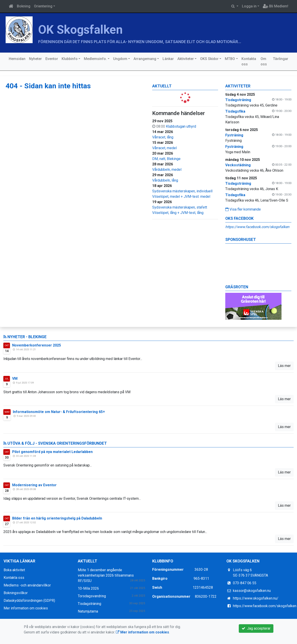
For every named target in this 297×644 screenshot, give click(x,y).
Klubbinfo (70, 59)
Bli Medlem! (276, 6)
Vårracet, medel (164, 148)
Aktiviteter (186, 59)
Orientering (43, 6)
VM (15, 379)
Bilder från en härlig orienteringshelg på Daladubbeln (57, 518)
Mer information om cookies (26, 608)
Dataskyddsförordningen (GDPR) (29, 601)
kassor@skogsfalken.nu (252, 591)
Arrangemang (145, 59)
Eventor (52, 59)
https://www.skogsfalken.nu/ (256, 598)
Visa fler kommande (243, 209)
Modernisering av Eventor (34, 485)
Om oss (264, 61)
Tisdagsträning (89, 604)
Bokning (24, 6)
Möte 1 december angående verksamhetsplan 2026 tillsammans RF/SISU (106, 575)
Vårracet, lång (163, 137)
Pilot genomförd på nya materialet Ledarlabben (52, 452)
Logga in (249, 6)
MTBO (230, 59)
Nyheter (35, 59)
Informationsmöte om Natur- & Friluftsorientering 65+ (59, 412)
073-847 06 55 (245, 583)
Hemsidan (17, 59)
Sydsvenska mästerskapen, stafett (180, 207)
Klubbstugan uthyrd (181, 126)
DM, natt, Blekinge (166, 159)
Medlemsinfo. (95, 59)
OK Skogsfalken (80, 30)
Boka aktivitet (14, 570)
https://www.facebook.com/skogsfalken (257, 227)
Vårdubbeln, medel (167, 170)
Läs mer (284, 366)
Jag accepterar (256, 628)
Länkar (168, 59)
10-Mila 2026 (88, 588)
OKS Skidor (209, 59)
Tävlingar (281, 59)
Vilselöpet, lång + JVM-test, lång (178, 213)
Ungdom (120, 59)
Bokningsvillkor (16, 593)
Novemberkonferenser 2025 (37, 345)
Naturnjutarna (88, 611)
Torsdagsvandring (92, 596)
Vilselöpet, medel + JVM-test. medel (181, 197)
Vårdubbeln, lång (165, 180)
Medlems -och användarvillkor (27, 585)
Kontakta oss (249, 61)
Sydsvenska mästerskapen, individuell (182, 191)
